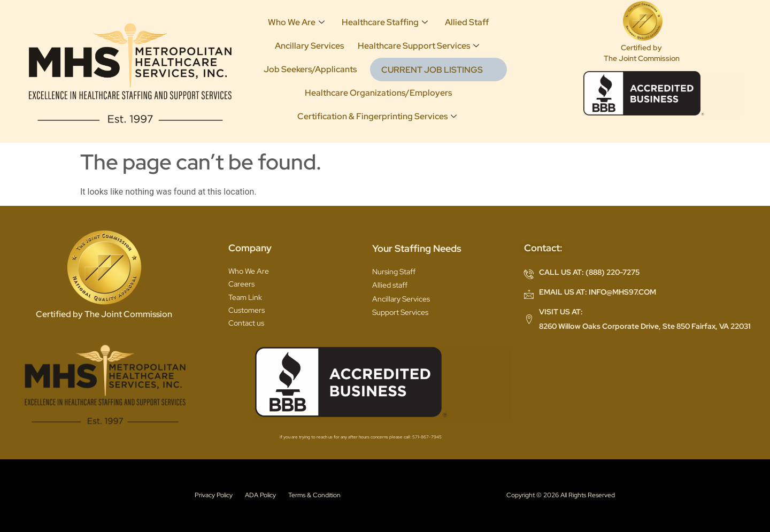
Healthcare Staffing (384, 22)
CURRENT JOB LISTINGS (432, 70)
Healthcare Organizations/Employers (378, 93)
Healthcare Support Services (418, 46)
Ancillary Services (309, 46)
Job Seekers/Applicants (310, 69)
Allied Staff (466, 22)
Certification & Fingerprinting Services (376, 116)
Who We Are (296, 22)
